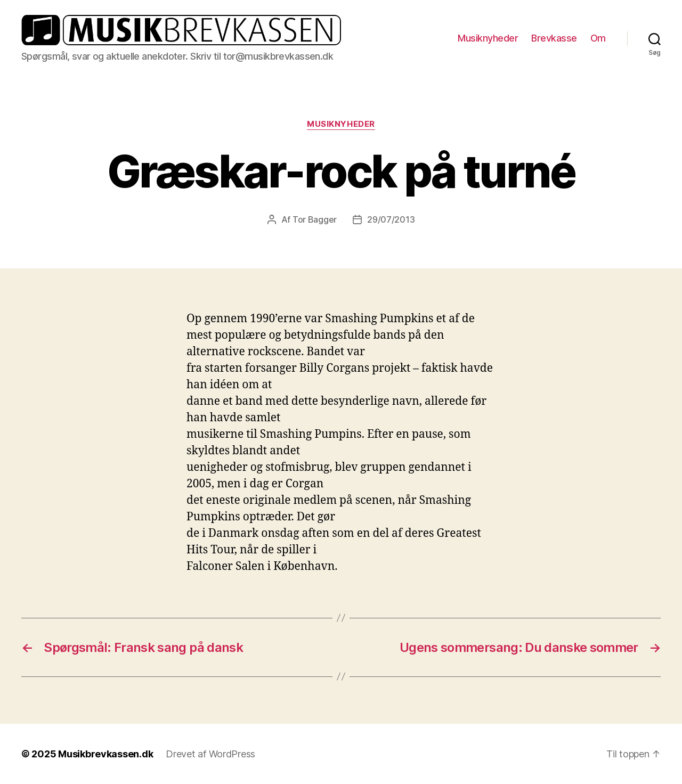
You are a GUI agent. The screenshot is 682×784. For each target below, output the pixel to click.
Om (598, 38)
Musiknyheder (488, 38)
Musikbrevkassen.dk (105, 754)
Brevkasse (554, 38)
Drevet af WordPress (210, 754)
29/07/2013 (391, 219)
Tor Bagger (315, 219)
